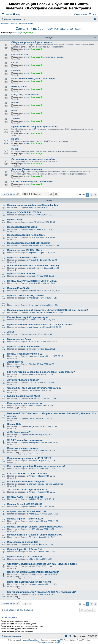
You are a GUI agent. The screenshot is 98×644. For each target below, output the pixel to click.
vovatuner (33, 584)
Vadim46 (32, 222)
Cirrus (15, 63)
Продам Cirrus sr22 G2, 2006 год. (26, 295)
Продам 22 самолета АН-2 (22, 258)
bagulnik (32, 334)
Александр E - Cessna (54, 57)
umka (31, 229)
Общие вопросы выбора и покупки (32, 42)
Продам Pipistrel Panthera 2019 (25, 519)
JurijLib (32, 499)
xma (30, 390)
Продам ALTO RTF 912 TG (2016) (26, 497)
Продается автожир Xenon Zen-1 (26, 235)
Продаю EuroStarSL (19, 288)
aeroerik (32, 283)
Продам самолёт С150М (21, 274)
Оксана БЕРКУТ (36, 312)
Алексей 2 (33, 260)
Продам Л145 (15, 220)
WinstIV (32, 237)
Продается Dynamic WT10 (22, 227)
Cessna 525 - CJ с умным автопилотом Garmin (34, 388)
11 (30, 578)
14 (41, 578)
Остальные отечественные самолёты (33, 159)
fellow (31, 566)
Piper (14, 111)
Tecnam (16, 119)
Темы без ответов (9, 23)
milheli (31, 434)
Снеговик (33, 320)
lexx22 (31, 207)
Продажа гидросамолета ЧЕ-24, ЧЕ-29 (29, 458)
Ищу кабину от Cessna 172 (22, 542)
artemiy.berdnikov (36, 484)
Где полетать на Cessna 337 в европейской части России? (41, 372)
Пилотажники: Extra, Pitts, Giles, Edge (33, 79)
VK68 (31, 406)
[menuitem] (16, 14)
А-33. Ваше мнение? (19, 432)
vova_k (30, 33)
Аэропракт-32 (15, 362)
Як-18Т (15, 139)
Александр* (34, 298)
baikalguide (34, 442)
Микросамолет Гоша (19, 339)
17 (30, 454)
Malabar (32, 374)
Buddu (31, 594)
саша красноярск (36, 356)
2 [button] (91, 195)
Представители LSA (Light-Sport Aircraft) (35, 127)
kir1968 (32, 529)
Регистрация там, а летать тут (25, 403)
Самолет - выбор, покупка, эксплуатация (49, 28)
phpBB (59, 640)
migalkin (32, 253)
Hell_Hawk (33, 426)
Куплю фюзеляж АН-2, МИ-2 (24, 396)
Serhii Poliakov (35, 268)
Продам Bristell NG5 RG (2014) (25, 504)
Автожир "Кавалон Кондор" (23, 380)
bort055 (32, 276)
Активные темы (26, 23)
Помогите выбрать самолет (23, 448)
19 (37, 454)
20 (41, 454)
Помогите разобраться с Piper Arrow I (29, 582)
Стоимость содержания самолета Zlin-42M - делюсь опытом (42, 564)
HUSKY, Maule (19, 87)
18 (34, 454)
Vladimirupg (34, 521)
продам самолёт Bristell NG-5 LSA (27, 511)
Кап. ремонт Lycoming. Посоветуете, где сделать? (36, 466)
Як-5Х (15, 149)
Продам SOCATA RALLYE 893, (24, 212)
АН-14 (11, 332)
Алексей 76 (34, 398)
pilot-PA (32, 552)
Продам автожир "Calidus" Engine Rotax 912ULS (35, 527)
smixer (17, 33)
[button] (95, 195)
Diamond (16, 71)
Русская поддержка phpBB (49, 642)
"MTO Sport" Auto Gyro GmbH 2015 (27, 489)
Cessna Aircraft (20, 55)
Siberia (32, 364)
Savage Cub (14, 424)
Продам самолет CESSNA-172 (24, 346)
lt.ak (23, 33)
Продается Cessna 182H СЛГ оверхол (29, 243)
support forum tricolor (31, 640)
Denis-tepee (34, 574)
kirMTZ (32, 382)
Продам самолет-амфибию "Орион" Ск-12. (32, 281)
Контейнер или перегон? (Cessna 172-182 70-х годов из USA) (42, 592)
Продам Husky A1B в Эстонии (24, 557)
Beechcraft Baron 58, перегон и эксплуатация (33, 572)
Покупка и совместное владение (26, 481)
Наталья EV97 (35, 291)
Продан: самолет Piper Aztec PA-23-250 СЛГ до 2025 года (40, 325)
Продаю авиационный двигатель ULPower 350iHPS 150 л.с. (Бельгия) (48, 310)
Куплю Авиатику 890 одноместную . (28, 317)
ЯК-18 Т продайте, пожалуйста (25, 440)
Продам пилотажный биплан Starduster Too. (33, 205)
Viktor (31, 559)
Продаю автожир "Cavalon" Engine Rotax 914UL (35, 535)
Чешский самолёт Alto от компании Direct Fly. (34, 266)
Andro (31, 544)
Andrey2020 (34, 514)
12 (34, 578)
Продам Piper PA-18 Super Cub (25, 549)
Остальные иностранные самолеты (32, 182)
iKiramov (32, 349)
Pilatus (15, 103)
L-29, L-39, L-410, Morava (25, 95)
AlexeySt (32, 469)
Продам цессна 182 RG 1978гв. (25, 250)
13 (37, 578)
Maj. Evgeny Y (35, 245)
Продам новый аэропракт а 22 (25, 354)
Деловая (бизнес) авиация (27, 169)
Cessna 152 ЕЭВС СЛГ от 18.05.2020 (28, 473)
